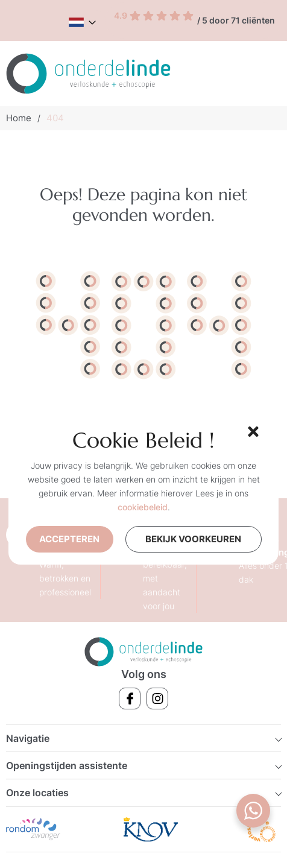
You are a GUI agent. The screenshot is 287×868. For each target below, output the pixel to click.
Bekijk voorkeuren (202, 537)
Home (19, 118)
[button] (251, 430)
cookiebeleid (143, 507)
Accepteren (74, 539)
